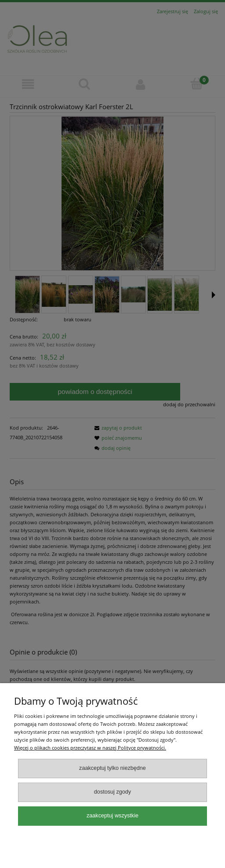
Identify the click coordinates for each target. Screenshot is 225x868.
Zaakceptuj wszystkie (112, 816)
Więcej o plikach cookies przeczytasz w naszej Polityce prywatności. (90, 748)
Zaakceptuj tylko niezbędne (112, 768)
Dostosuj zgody (112, 792)
